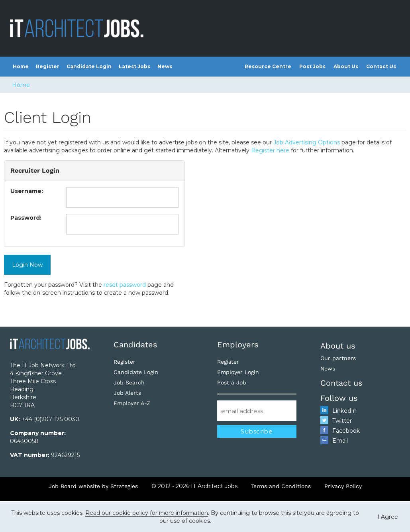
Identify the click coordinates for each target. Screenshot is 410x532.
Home (21, 66)
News (165, 66)
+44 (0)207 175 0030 (50, 419)
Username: (27, 191)
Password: (26, 218)
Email (340, 441)
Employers (238, 345)
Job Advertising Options (307, 142)
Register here (270, 150)
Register (48, 66)
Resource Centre (268, 66)
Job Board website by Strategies (93, 486)
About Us (346, 66)
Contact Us (381, 66)
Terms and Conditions (281, 486)
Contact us (341, 383)
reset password (125, 285)
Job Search (129, 382)
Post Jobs (312, 66)
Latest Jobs (134, 66)
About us (338, 346)
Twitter (342, 421)
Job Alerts (127, 393)
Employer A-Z (132, 403)
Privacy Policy (343, 486)
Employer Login (238, 372)
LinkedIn (344, 411)
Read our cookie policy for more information (147, 513)
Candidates (135, 345)
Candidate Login (89, 66)
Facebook (346, 431)
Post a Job (232, 382)
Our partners (338, 358)
